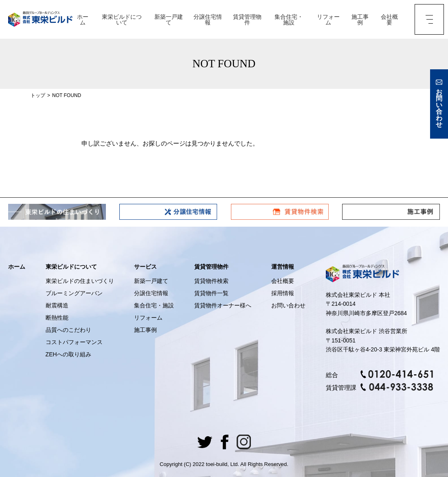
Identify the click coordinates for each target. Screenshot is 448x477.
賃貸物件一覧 (211, 293)
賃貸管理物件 (247, 20)
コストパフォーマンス (74, 342)
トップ (38, 95)
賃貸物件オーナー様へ (223, 305)
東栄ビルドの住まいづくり (80, 281)
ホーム (83, 20)
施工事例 (360, 20)
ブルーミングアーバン (74, 293)
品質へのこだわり (68, 330)
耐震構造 (57, 305)
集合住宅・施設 (289, 20)
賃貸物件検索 (211, 281)
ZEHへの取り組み (68, 354)
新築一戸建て (169, 20)
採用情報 (283, 293)
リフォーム (328, 20)
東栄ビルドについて (122, 20)
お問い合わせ (288, 305)
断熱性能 (57, 318)
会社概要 (389, 20)
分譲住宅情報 (208, 20)
